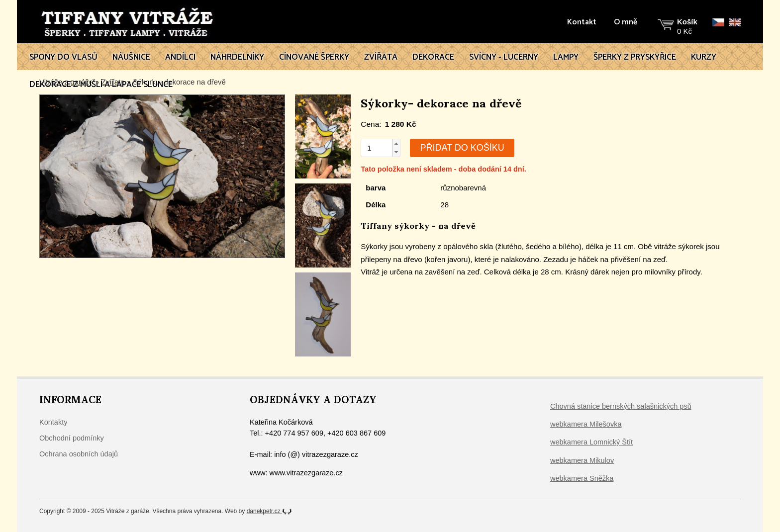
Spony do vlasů (63, 57)
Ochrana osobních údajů (79, 454)
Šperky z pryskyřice (635, 57)
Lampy (566, 57)
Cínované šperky (314, 57)
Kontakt (582, 22)
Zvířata (381, 57)
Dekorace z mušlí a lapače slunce (101, 85)
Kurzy (704, 57)
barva (376, 188)
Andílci (180, 57)
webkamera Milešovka (586, 424)
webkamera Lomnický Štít (591, 442)
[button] (396, 144)
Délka (376, 205)
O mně (626, 22)
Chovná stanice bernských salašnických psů (621, 406)
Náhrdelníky (237, 57)
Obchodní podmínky (72, 438)
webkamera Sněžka (582, 478)
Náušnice (131, 57)
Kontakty (53, 422)
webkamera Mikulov (582, 460)
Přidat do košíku (462, 148)
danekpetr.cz (269, 511)
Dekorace (433, 57)
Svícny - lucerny (504, 57)
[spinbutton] (377, 148)
